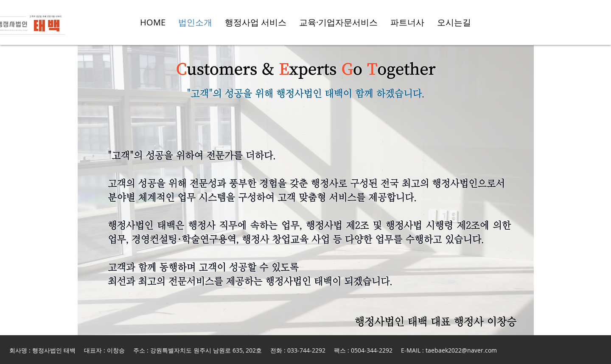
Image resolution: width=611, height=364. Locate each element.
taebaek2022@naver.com (461, 350)
